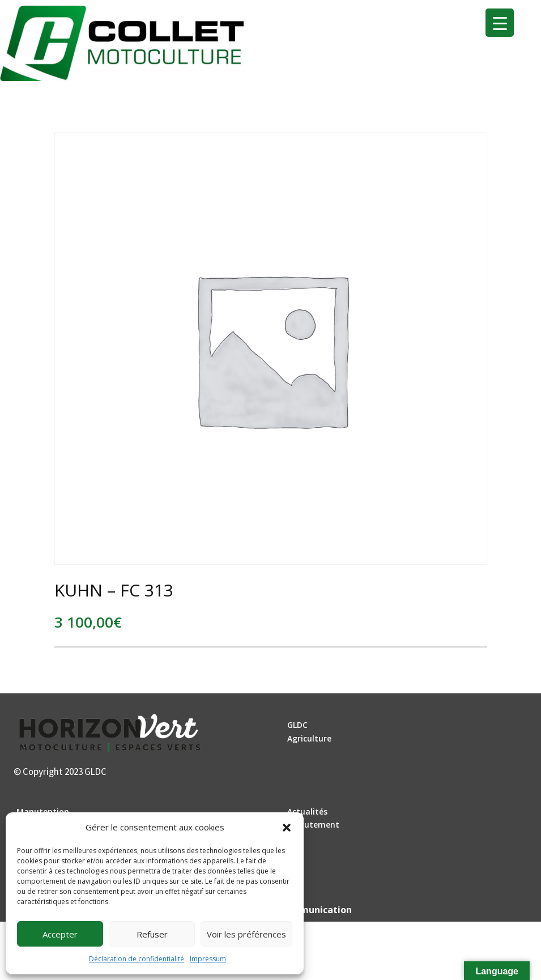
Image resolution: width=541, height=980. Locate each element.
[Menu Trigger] (500, 23)
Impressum (208, 959)
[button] (287, 828)
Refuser (152, 934)
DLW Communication (304, 910)
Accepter (60, 934)
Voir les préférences (246, 934)
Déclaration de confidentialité (137, 959)
